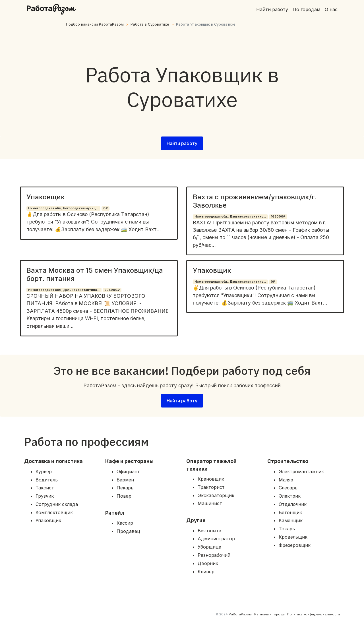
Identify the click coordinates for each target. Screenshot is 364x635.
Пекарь (125, 488)
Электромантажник (301, 471)
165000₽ (278, 217)
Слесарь (288, 488)
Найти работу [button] (182, 143)
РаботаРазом (240, 614)
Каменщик (291, 520)
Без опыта (209, 531)
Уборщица (209, 547)
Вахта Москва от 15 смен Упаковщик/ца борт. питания (95, 274)
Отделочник (293, 504)
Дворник (208, 563)
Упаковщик (46, 197)
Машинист (210, 503)
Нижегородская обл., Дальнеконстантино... (230, 217)
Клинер (206, 572)
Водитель (47, 480)
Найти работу (272, 9)
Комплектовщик (54, 512)
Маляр (286, 480)
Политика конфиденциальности (314, 614)
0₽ (106, 208)
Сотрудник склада (57, 504)
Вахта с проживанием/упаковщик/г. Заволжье (255, 201)
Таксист (45, 488)
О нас (331, 9)
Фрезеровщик (295, 545)
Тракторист (211, 487)
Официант (128, 471)
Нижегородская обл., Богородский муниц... (63, 208)
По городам (306, 9)
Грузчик (45, 496)
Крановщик (211, 479)
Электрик (290, 496)
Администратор (216, 539)
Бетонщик (290, 512)
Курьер (44, 471)
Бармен (125, 480)
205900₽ (112, 290)
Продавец (128, 531)
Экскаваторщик (216, 495)
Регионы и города (269, 614)
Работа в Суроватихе (150, 24)
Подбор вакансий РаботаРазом (95, 24)
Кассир (125, 523)
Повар (124, 496)
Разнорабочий (214, 555)
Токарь (287, 529)
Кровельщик (293, 537)
